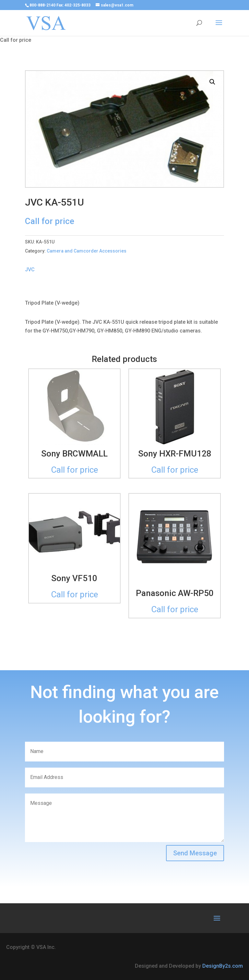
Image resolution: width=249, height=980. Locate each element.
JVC (30, 270)
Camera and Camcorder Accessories (87, 251)
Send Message (195, 853)
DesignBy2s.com (223, 966)
